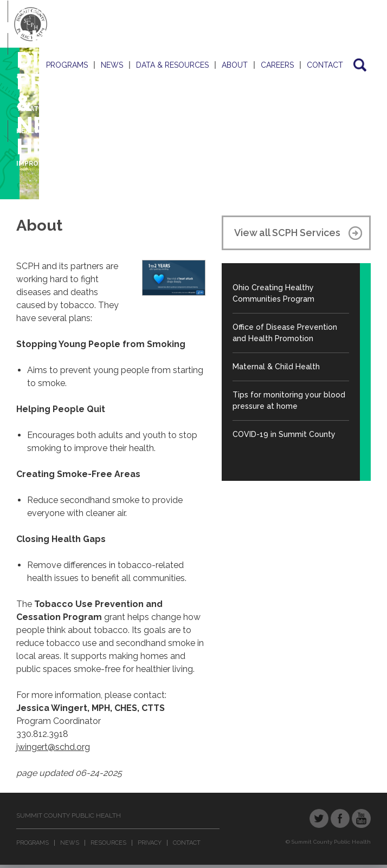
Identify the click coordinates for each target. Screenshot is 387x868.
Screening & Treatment (38, 50)
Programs (67, 65)
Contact (325, 65)
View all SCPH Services (287, 233)
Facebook (340, 818)
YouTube (361, 818)
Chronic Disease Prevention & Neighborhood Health (106, 92)
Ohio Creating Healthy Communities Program (273, 293)
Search (359, 65)
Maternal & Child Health (276, 367)
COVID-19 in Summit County (284, 434)
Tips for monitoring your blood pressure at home (289, 400)
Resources (108, 843)
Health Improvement (42, 137)
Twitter (319, 818)
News (112, 65)
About (235, 65)
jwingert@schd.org (53, 747)
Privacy (150, 843)
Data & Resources (172, 65)
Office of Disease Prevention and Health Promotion (285, 333)
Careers (277, 65)
